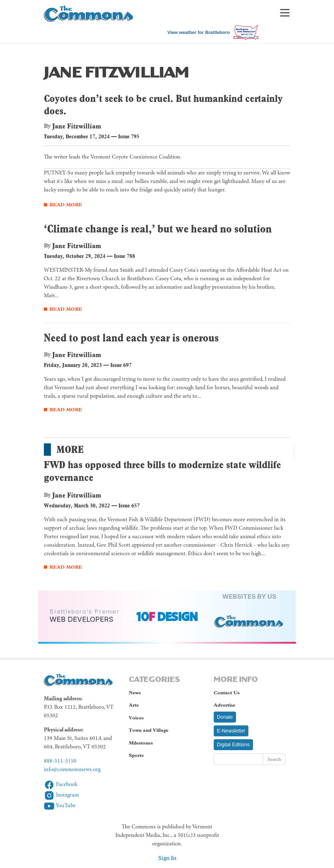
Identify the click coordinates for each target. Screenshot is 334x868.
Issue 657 (129, 505)
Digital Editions (233, 745)
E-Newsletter (231, 731)
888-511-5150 (60, 761)
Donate (225, 717)
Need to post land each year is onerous (131, 338)
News (135, 693)
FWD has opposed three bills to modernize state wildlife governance (162, 471)
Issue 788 (125, 256)
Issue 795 (129, 136)
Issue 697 (121, 365)
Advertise (224, 705)
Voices (136, 718)
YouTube (60, 806)
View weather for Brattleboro (199, 32)
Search (274, 759)
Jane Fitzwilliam (77, 126)
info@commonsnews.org (72, 770)
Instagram (61, 795)
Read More (66, 205)
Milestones (141, 743)
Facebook (61, 784)
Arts (134, 705)
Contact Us (227, 693)
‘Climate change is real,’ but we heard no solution (158, 229)
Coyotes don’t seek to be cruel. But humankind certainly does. (163, 105)
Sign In (167, 858)
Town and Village (149, 730)
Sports (136, 755)
